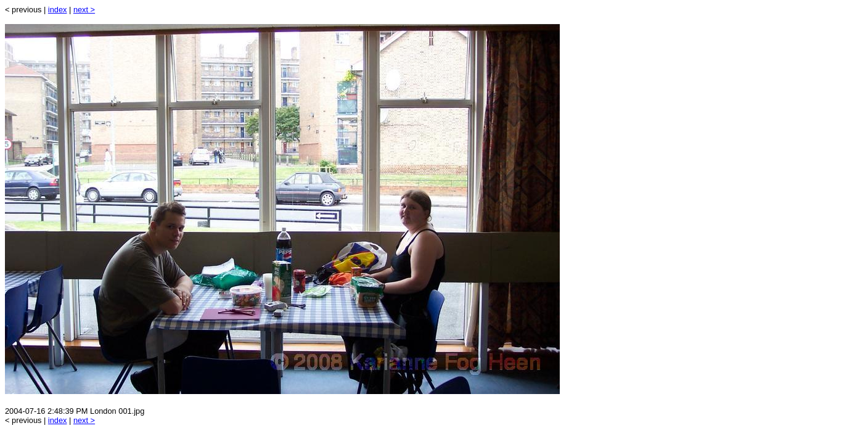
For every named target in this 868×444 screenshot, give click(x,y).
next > (84, 10)
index (58, 10)
